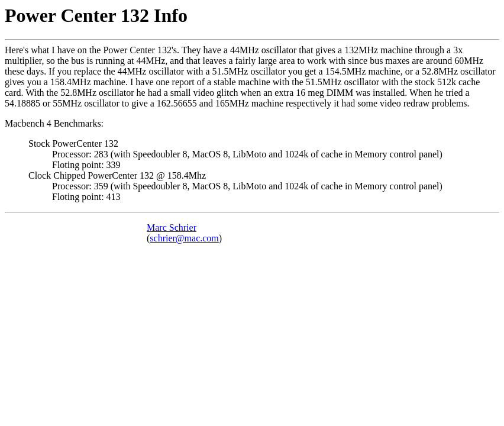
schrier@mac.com (184, 238)
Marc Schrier (172, 227)
